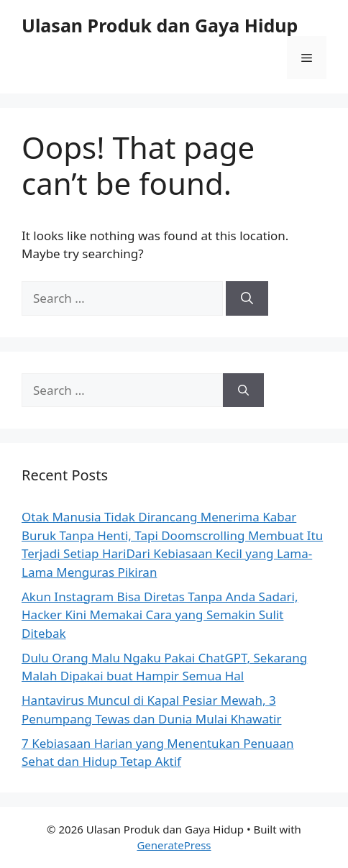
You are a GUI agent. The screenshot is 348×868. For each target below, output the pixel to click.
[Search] (247, 298)
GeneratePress (174, 845)
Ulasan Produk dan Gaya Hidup (160, 25)
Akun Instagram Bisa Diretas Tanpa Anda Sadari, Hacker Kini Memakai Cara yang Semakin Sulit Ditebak (160, 615)
